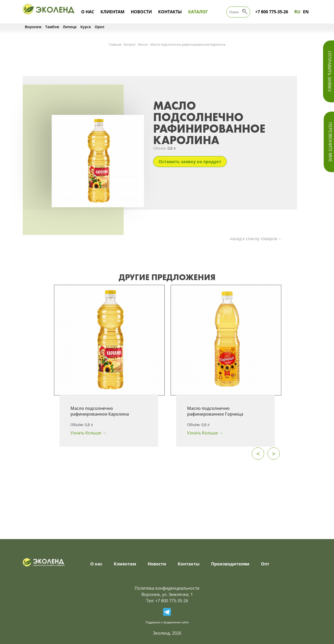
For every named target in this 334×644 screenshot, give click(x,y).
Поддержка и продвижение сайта (167, 622)
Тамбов (52, 27)
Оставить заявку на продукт (190, 162)
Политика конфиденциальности (167, 588)
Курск (86, 27)
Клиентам (112, 12)
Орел (100, 27)
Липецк (70, 27)
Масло (143, 45)
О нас (88, 12)
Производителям (230, 564)
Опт (265, 564)
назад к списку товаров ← (256, 239)
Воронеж (33, 27)
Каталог (198, 12)
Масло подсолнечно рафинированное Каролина (100, 411)
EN (306, 12)
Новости (141, 12)
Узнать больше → (88, 433)
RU (297, 12)
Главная (115, 45)
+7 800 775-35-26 (272, 12)
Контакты (170, 12)
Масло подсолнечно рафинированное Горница (215, 411)
